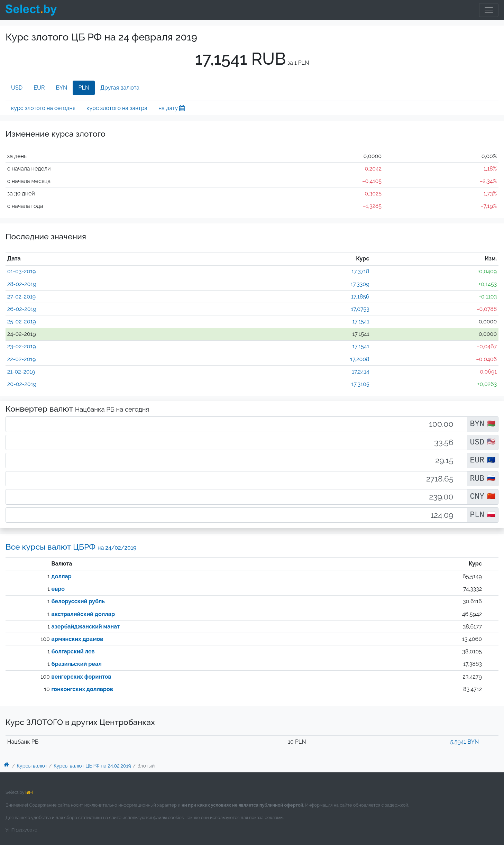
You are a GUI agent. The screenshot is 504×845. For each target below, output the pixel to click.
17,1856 (360, 297)
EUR (39, 88)
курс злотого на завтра (117, 108)
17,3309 (360, 284)
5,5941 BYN (464, 742)
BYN (62, 88)
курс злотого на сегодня (43, 108)
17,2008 (360, 359)
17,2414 (361, 372)
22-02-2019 (22, 359)
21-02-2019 (21, 372)
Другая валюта (120, 88)
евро (58, 589)
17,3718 (360, 271)
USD (17, 88)
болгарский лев (73, 651)
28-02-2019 (22, 284)
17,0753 (360, 309)
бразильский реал (77, 664)
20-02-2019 (22, 384)
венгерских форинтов (81, 677)
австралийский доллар (83, 614)
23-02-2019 (22, 346)
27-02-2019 (21, 297)
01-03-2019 (22, 271)
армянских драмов (77, 639)
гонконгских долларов (82, 689)
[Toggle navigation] (489, 10)
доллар (62, 576)
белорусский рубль (78, 601)
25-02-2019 (22, 322)
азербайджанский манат (86, 627)
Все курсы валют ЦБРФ (71, 547)
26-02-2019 (22, 309)
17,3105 (360, 384)
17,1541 (361, 322)
